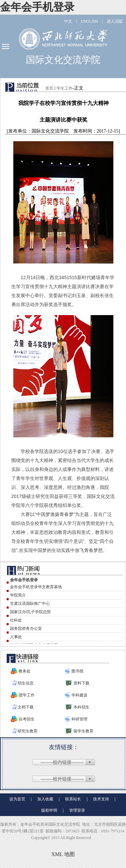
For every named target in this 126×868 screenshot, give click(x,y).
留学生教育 (83, 731)
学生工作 (64, 88)
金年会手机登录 (37, 7)
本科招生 (81, 707)
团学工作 (27, 695)
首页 (49, 88)
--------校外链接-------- (62, 779)
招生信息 (26, 683)
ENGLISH (89, 21)
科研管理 (79, 719)
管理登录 (77, 810)
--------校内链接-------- (62, 762)
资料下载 (81, 683)
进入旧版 (115, 21)
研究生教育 (28, 731)
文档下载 (26, 707)
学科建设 (79, 695)
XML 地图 (63, 854)
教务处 (25, 671)
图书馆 (77, 671)
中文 (68, 21)
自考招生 (27, 719)
